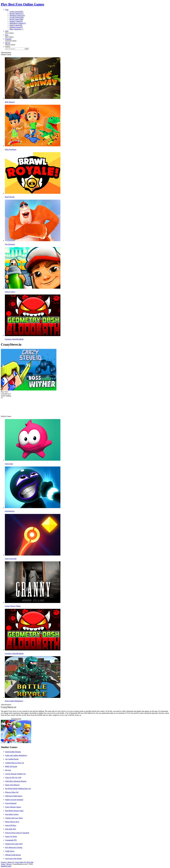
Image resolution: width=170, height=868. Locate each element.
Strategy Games (16, 21)
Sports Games (16, 25)
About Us (11, 862)
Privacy (9, 864)
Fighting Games (16, 27)
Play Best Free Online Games (22, 4)
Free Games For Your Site (24, 862)
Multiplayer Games (18, 23)
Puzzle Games (16, 19)
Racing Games (16, 13)
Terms (3, 864)
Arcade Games (17, 17)
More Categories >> (17, 29)
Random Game (6, 866)
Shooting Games (17, 15)
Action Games (16, 12)
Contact (4, 862)
